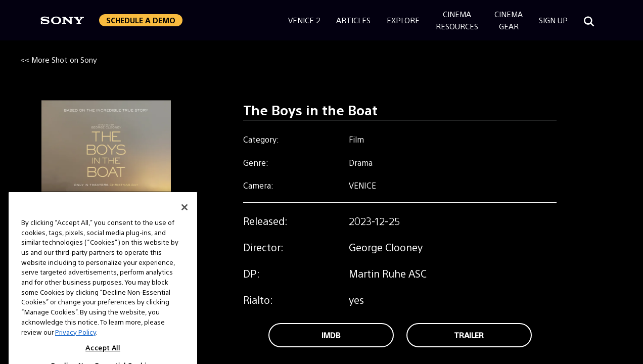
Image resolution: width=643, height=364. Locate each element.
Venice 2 (304, 20)
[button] (141, 20)
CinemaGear (509, 20)
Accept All (103, 357)
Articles (353, 20)
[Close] (185, 217)
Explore (403, 20)
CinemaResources (457, 20)
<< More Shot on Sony (59, 59)
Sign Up (553, 20)
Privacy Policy (76, 341)
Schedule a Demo (141, 20)
